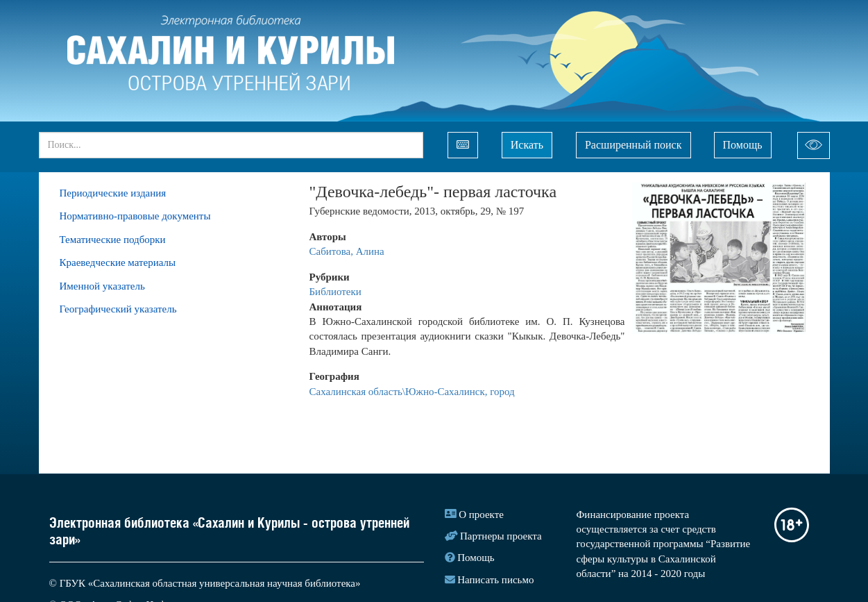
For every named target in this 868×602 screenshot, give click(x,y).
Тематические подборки (113, 240)
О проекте (481, 515)
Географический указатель (118, 309)
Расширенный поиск (633, 145)
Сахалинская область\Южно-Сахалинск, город (412, 392)
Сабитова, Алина (347, 251)
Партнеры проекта (501, 536)
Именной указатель (102, 286)
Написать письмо (495, 580)
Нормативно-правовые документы (135, 216)
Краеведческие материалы (118, 262)
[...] (231, 145)
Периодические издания (113, 193)
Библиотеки (335, 292)
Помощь (743, 145)
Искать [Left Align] (527, 145)
